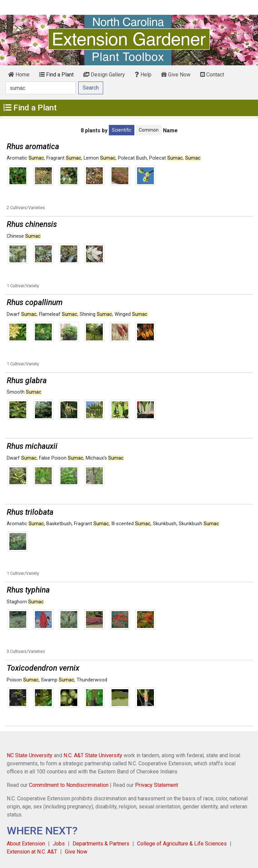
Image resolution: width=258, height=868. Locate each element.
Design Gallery (104, 75)
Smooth (24, 392)
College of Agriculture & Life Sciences (182, 844)
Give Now (176, 75)
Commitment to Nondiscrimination (69, 785)
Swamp (58, 680)
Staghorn (25, 602)
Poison (23, 680)
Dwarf (22, 314)
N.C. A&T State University (93, 755)
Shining (96, 314)
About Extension (26, 844)
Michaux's (105, 458)
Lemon (100, 158)
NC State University (30, 755)
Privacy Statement (157, 785)
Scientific (122, 130)
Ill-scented (131, 524)
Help (143, 75)
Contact (212, 75)
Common (149, 130)
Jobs (59, 844)
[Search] (40, 88)
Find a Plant (56, 75)
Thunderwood (92, 680)
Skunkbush (165, 524)
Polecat (166, 158)
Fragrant (64, 158)
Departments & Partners (101, 844)
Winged (131, 314)
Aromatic (25, 158)
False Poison (61, 458)
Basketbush (59, 524)
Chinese (24, 236)
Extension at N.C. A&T (32, 852)
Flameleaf (58, 314)
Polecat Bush (132, 158)
